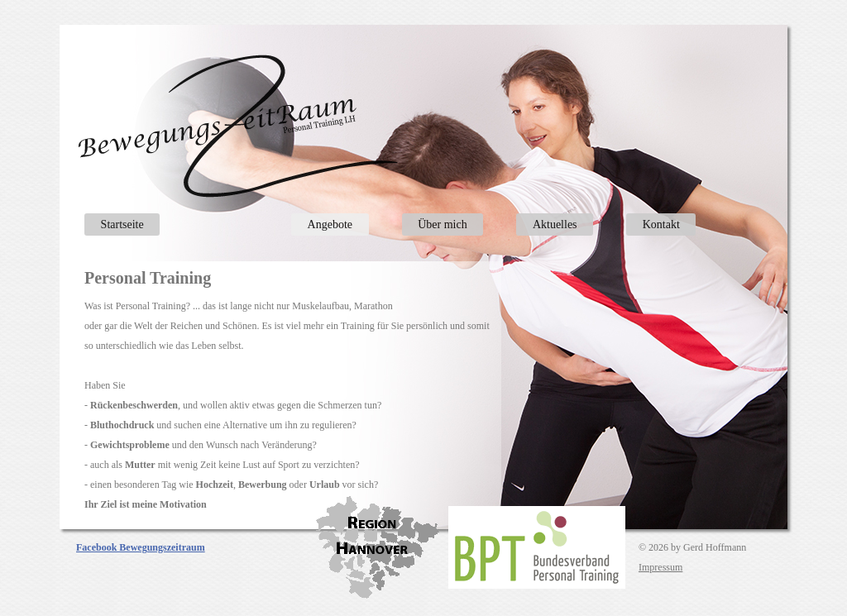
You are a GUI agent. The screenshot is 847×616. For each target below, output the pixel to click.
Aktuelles (555, 224)
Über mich (442, 224)
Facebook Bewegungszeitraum (141, 547)
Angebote (330, 224)
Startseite (122, 224)
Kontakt (661, 224)
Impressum (660, 567)
